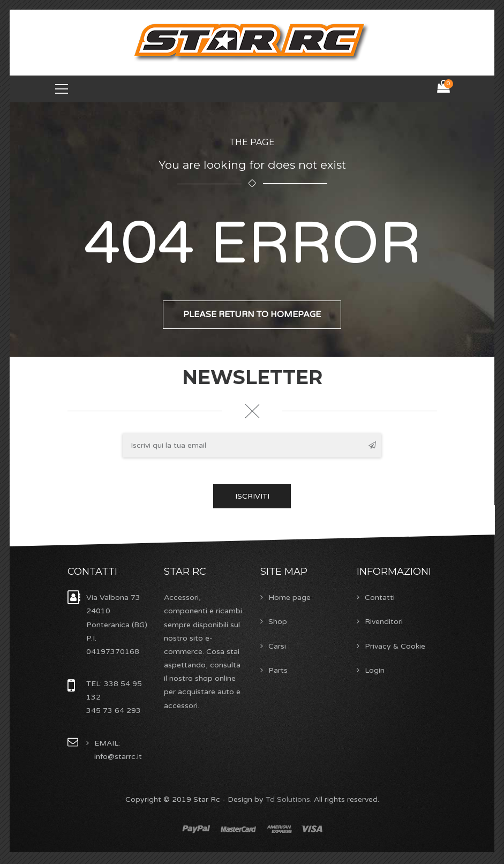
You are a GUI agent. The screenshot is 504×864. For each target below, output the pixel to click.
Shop (278, 623)
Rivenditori (384, 623)
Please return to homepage (252, 316)
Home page (289, 599)
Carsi (277, 647)
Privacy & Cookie (395, 647)
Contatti (380, 599)
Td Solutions (288, 800)
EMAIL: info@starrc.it (118, 750)
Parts (278, 671)
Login (375, 671)
